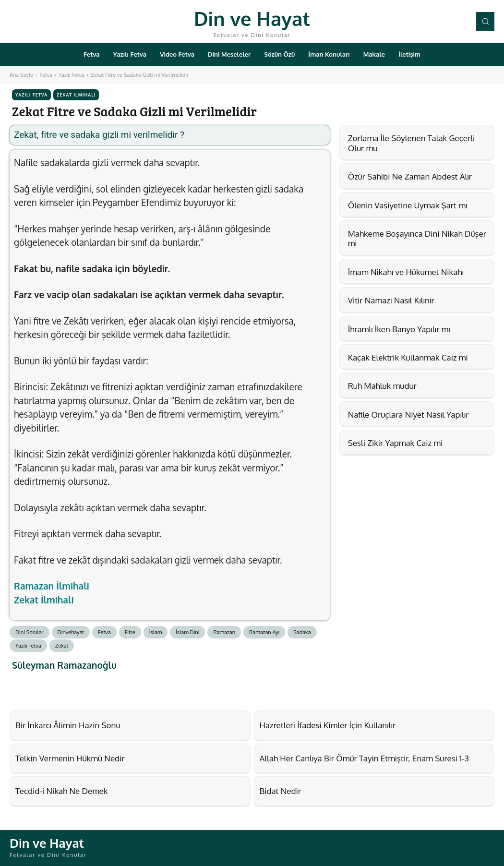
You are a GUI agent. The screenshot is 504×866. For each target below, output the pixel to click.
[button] (485, 21)
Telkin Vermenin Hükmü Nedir (70, 758)
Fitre (130, 632)
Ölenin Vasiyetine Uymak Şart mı (408, 205)
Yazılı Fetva (72, 75)
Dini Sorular (30, 632)
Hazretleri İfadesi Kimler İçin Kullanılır (328, 725)
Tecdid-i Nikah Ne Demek (62, 791)
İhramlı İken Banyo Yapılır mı (399, 329)
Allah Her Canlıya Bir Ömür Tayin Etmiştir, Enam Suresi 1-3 (365, 758)
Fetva (46, 75)
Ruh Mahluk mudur (382, 386)
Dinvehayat (71, 632)
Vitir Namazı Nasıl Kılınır (391, 300)
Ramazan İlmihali (52, 586)
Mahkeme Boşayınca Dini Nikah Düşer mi (417, 238)
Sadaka (302, 632)
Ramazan (224, 632)
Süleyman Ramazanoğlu (64, 665)
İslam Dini (187, 632)
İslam (156, 632)
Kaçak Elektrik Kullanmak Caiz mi (408, 357)
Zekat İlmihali (76, 95)
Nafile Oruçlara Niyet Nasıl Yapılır (408, 415)
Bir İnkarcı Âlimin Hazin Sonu (68, 725)
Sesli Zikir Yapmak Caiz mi (396, 443)
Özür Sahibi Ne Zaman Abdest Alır (410, 176)
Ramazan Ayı (264, 632)
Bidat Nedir (281, 791)
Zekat (62, 646)
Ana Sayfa (21, 75)
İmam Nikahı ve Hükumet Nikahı (406, 272)
